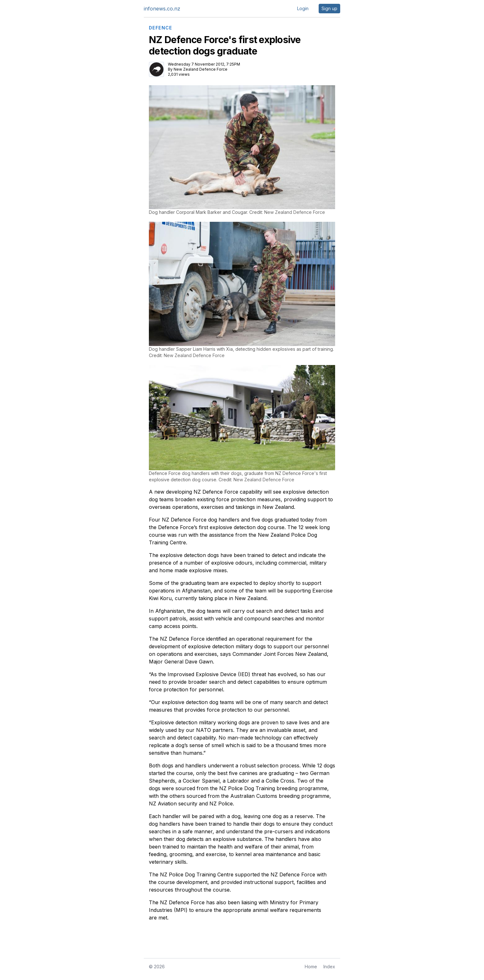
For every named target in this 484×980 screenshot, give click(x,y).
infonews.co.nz (162, 9)
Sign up (329, 8)
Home (311, 967)
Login (303, 8)
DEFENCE (161, 28)
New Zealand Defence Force (201, 69)
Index (329, 967)
